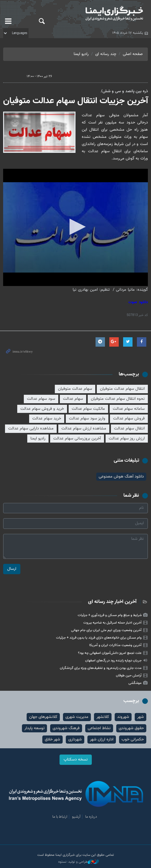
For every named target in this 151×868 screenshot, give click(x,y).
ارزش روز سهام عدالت (127, 439)
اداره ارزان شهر (102, 740)
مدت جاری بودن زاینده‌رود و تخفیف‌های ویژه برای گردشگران (101, 668)
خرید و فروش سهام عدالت (42, 409)
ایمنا (101, 14)
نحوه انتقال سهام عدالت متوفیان (118, 399)
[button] (76, 227)
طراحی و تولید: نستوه (79, 862)
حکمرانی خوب (133, 740)
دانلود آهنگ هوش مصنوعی (121, 477)
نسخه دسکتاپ (76, 760)
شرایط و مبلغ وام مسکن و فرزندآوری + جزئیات (110, 615)
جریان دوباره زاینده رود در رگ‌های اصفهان (113, 661)
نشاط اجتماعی (99, 728)
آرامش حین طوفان (129, 676)
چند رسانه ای (106, 54)
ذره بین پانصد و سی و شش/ (124, 91)
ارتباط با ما (60, 817)
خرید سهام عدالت (47, 419)
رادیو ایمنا (81, 54)
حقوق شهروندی (131, 728)
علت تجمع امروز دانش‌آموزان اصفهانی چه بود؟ (110, 653)
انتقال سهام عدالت (129, 429)
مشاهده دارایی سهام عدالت (31, 429)
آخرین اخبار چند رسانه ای (112, 602)
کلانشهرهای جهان (43, 717)
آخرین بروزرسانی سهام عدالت (77, 439)
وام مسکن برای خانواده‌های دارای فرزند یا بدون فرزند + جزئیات (99, 638)
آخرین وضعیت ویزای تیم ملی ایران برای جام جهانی (106, 630)
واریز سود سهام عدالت (87, 419)
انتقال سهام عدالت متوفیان (122, 389)
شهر (141, 717)
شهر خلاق (52, 740)
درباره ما (91, 817)
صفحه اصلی (133, 54)
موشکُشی (135, 683)
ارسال (12, 569)
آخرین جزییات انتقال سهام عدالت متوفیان (75, 101)
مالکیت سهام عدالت (88, 409)
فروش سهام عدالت (129, 419)
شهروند (123, 717)
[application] (75, 227)
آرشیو (76, 817)
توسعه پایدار (34, 728)
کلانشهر (103, 717)
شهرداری (75, 740)
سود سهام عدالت (41, 399)
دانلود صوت (138, 302)
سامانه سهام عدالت (129, 409)
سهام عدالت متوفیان (75, 389)
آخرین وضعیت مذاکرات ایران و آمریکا (115, 645)
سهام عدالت (73, 399)
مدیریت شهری (77, 717)
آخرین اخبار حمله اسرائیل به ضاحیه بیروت (112, 623)
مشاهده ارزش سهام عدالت (84, 429)
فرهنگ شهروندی (66, 728)
